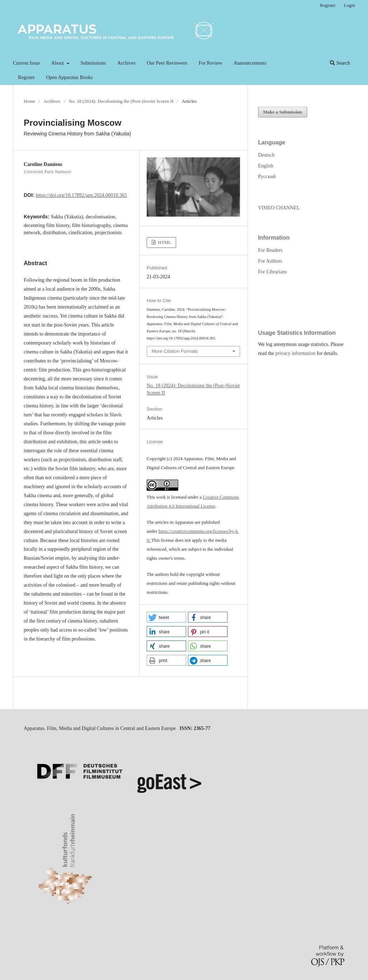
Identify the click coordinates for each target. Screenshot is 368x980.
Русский (267, 177)
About (58, 63)
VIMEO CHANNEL (279, 208)
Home (29, 101)
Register (26, 77)
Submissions (93, 63)
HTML (164, 242)
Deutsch (266, 155)
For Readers (270, 250)
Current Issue (26, 63)
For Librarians (272, 272)
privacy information (295, 353)
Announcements (250, 63)
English (266, 166)
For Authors (270, 261)
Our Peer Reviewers (167, 63)
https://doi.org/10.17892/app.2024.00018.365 (81, 195)
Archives (126, 63)
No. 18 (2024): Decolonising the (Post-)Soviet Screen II (121, 101)
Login (349, 5)
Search (340, 63)
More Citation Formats (175, 351)
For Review (211, 63)
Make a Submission (283, 112)
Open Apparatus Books (69, 77)
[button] (166, 617)
